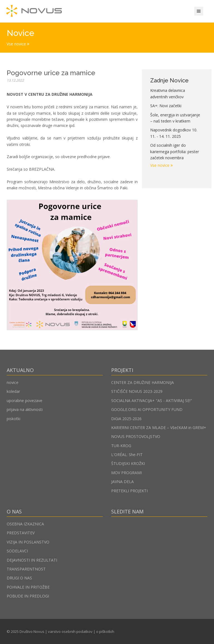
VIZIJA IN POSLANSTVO (28, 542)
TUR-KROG (121, 446)
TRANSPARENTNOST (26, 569)
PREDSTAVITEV (21, 533)
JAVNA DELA (122, 482)
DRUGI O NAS (19, 578)
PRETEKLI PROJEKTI (129, 491)
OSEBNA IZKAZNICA (25, 524)
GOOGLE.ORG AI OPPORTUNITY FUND (147, 409)
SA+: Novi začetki (166, 106)
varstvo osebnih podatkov (70, 631)
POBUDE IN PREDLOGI (28, 596)
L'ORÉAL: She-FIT (127, 455)
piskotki (14, 419)
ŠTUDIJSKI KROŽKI (128, 463)
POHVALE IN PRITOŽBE (28, 587)
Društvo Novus (32, 631)
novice (13, 382)
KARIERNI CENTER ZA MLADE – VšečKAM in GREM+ (159, 428)
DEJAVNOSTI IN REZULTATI (32, 560)
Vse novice (18, 44)
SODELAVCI (17, 551)
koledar (13, 391)
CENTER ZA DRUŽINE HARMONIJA (143, 382)
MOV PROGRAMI (127, 473)
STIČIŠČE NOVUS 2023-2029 (137, 391)
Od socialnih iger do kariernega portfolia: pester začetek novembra (175, 151)
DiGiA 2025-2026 (126, 419)
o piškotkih (105, 631)
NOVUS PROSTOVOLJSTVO (136, 436)
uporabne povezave (25, 401)
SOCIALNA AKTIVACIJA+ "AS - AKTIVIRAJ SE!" (152, 401)
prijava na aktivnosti (25, 409)
